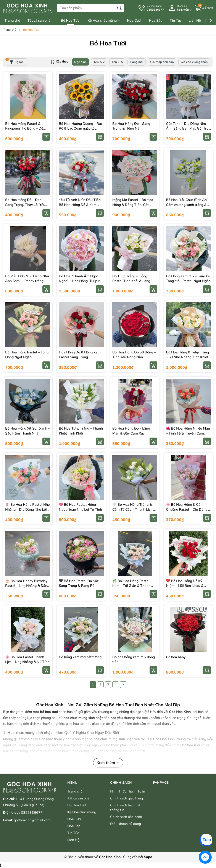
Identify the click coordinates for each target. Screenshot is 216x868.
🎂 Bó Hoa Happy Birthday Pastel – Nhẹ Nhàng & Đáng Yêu (27, 586)
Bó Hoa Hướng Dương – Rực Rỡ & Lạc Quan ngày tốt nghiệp (81, 129)
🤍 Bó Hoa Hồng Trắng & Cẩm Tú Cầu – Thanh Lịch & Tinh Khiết (134, 509)
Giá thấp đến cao (162, 62)
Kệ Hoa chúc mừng (109, 21)
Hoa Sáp (163, 21)
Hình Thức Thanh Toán (128, 791)
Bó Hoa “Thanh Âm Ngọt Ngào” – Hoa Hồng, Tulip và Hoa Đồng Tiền (80, 281)
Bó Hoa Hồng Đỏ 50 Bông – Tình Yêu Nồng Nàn (134, 355)
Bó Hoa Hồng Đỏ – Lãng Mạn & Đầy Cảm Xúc (131, 431)
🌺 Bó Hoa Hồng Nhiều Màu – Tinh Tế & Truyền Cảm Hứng (188, 433)
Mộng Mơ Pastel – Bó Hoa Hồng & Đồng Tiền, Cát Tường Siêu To (133, 205)
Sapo (148, 857)
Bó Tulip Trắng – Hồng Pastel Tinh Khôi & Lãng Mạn (131, 281)
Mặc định (80, 62)
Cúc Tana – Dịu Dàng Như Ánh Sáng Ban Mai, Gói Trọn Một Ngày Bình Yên (188, 129)
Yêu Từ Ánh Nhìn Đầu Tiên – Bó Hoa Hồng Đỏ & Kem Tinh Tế (81, 205)
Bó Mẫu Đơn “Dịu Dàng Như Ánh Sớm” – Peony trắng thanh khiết (27, 281)
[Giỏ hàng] (204, 8)
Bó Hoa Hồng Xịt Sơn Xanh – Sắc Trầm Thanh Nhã (27, 431)
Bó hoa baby (176, 657)
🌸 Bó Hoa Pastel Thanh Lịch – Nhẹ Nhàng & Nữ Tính (27, 659)
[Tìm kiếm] (119, 8)
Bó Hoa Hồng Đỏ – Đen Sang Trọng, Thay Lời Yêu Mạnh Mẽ (25, 205)
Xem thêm (108, 763)
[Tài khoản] (179, 8)
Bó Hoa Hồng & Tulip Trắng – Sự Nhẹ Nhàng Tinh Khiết (187, 355)
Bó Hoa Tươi (74, 21)
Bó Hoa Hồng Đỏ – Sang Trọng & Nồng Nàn (131, 126)
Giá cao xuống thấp (194, 62)
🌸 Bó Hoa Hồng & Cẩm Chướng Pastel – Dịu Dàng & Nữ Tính (188, 509)
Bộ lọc (15, 61)
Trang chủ (12, 21)
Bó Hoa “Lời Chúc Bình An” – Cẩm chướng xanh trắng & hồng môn (188, 205)
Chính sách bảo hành (126, 817)
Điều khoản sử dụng (126, 824)
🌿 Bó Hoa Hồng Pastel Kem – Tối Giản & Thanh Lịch (131, 586)
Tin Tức (185, 21)
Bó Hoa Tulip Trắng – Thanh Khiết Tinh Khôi (81, 431)
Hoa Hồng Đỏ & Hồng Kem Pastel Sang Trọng (80, 355)
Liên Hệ (205, 21)
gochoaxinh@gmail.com (32, 820)
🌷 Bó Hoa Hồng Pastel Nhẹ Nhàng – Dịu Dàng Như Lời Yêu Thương (27, 509)
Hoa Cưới (140, 21)
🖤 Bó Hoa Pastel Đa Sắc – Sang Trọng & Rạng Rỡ (80, 583)
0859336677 (32, 813)
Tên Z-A (117, 62)
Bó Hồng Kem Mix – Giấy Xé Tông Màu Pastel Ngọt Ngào (188, 279)
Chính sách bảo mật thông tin (125, 808)
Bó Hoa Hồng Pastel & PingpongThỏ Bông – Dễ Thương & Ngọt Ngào (24, 129)
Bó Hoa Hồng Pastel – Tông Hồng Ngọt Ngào (27, 355)
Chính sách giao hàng (127, 798)
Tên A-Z (99, 62)
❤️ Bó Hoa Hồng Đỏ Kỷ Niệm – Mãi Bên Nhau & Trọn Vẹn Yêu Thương (185, 586)
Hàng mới (137, 62)
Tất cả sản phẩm (42, 21)
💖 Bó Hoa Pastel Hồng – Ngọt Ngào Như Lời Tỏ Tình (80, 507)
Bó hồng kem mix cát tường (80, 657)
